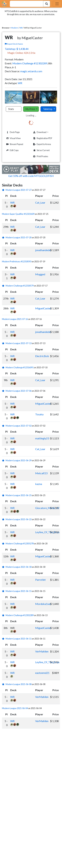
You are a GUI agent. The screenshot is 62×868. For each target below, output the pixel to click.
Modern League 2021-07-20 (19, 237)
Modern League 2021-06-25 (19, 495)
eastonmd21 (42, 673)
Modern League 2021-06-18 (19, 567)
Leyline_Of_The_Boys (47, 532)
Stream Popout (14, 144)
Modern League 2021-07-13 (19, 343)
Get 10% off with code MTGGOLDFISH (31, 176)
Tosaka (39, 414)
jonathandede (43, 250)
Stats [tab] (11, 109)
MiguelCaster (43, 308)
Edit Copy (12, 150)
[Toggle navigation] (57, 4)
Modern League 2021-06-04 (15, 708)
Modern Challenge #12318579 (20, 286)
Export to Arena (42, 144)
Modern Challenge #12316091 (20, 367)
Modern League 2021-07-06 (19, 391)
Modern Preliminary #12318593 (17, 261)
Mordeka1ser (43, 604)
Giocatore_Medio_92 (47, 508)
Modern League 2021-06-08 (19, 684)
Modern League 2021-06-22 (19, 519)
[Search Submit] (47, 4)
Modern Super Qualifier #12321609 (18, 214)
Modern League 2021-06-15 (19, 591)
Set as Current (41, 150)
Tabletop (48, 109)
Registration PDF (42, 138)
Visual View (13, 138)
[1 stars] (4, 190)
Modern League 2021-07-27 (19, 190)
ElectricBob (42, 356)
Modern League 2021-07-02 (19, 426)
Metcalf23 (41, 473)
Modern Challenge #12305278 (20, 544)
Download (45, 132)
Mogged (40, 274)
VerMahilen (42, 651)
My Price (31, 109)
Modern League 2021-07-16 (15, 319)
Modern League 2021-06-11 (19, 639)
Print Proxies (40, 156)
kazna (39, 484)
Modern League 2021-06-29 (19, 460)
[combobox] (25, 4)
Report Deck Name (14, 44)
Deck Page (13, 132)
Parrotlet (40, 580)
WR (21, 28)
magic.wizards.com (31, 71)
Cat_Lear (40, 202)
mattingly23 (42, 438)
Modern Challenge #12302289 (30, 63)
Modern (15, 28)
